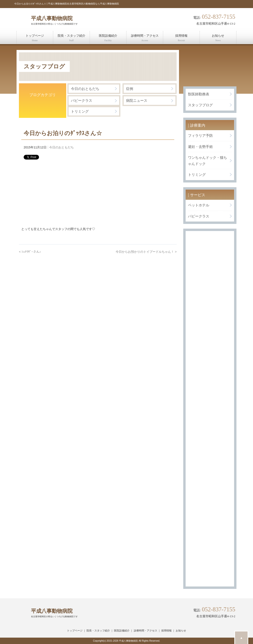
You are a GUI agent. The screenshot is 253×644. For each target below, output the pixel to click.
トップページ (75, 631)
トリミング (80, 111)
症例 (130, 89)
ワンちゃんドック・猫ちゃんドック (207, 161)
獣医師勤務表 (199, 94)
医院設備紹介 (122, 631)
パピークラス (82, 100)
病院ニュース (137, 100)
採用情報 (166, 631)
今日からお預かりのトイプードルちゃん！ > (146, 252)
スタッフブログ (200, 105)
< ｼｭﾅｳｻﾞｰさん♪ (30, 252)
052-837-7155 (219, 17)
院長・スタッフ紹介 (98, 631)
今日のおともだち (85, 89)
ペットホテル (199, 205)
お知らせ (181, 631)
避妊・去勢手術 (200, 147)
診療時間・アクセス (146, 631)
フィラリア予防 (200, 135)
